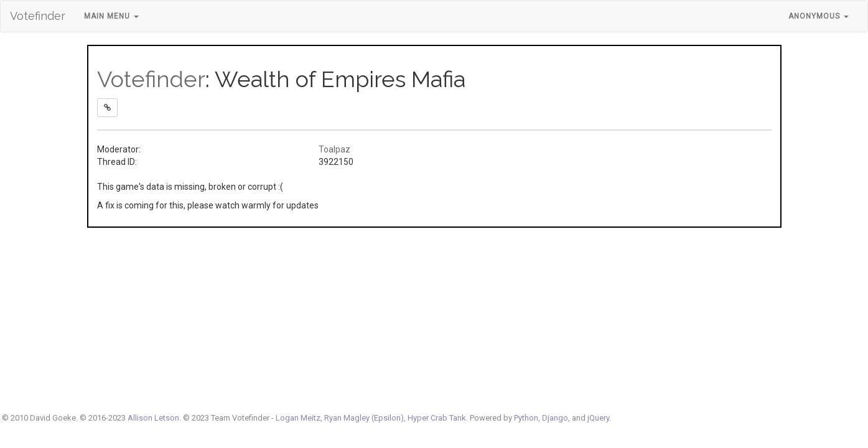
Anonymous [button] (819, 16)
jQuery (598, 418)
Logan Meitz (298, 418)
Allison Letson (153, 418)
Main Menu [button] (111, 16)
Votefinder (38, 16)
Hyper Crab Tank (437, 418)
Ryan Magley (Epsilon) (364, 418)
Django (555, 418)
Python (526, 418)
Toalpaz (334, 149)
